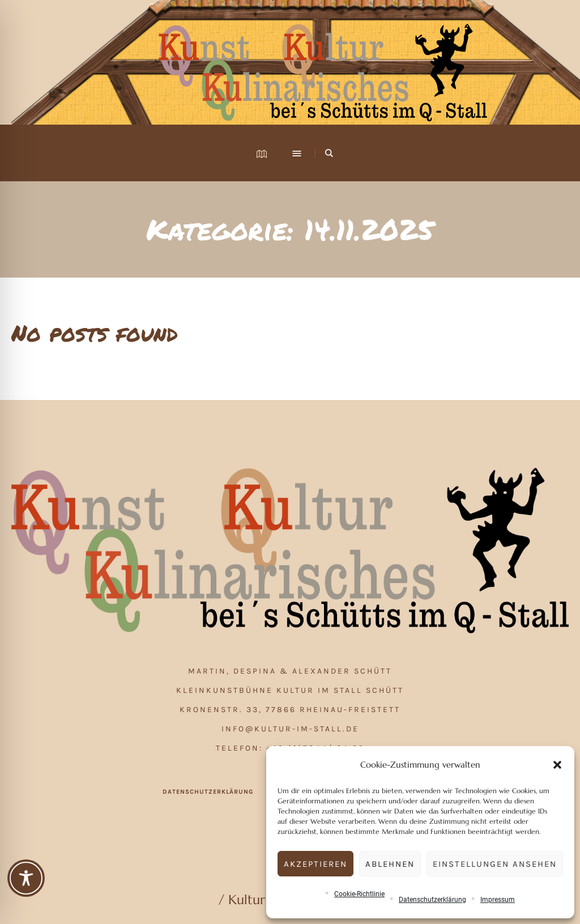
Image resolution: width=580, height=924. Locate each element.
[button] (557, 765)
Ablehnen (390, 864)
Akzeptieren (315, 864)
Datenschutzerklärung (432, 900)
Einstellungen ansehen (495, 864)
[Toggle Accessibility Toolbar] (26, 878)
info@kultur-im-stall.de (290, 729)
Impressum (498, 900)
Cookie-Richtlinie (359, 894)
